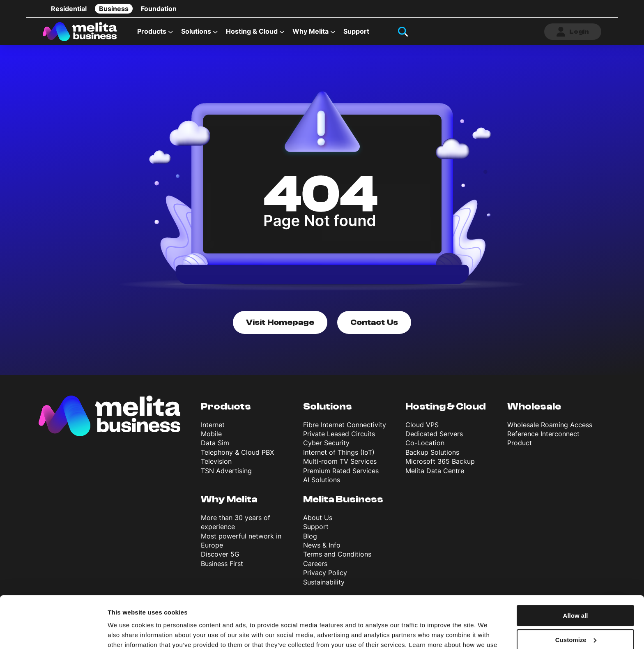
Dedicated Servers (434, 434)
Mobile (211, 434)
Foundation (159, 9)
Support (356, 31)
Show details (127, 633)
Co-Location (425, 443)
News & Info (322, 545)
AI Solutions (322, 480)
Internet (213, 425)
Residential (69, 9)
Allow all (576, 571)
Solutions (196, 31)
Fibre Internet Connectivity (345, 425)
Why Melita (310, 31)
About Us (318, 518)
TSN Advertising (226, 471)
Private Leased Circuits (339, 434)
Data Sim (215, 443)
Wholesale (534, 406)
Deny (576, 619)
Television (216, 461)
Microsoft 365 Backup (440, 461)
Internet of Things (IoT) (339, 452)
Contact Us (374, 322)
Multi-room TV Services (340, 461)
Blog (310, 536)
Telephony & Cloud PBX (237, 452)
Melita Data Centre (435, 471)
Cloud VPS (422, 425)
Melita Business (343, 499)
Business (114, 9)
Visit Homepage (280, 322)
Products (152, 31)
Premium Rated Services (341, 471)
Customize (576, 595)
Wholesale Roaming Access (550, 425)
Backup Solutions (432, 452)
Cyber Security (326, 443)
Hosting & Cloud (252, 31)
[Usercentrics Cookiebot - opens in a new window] (53, 633)
